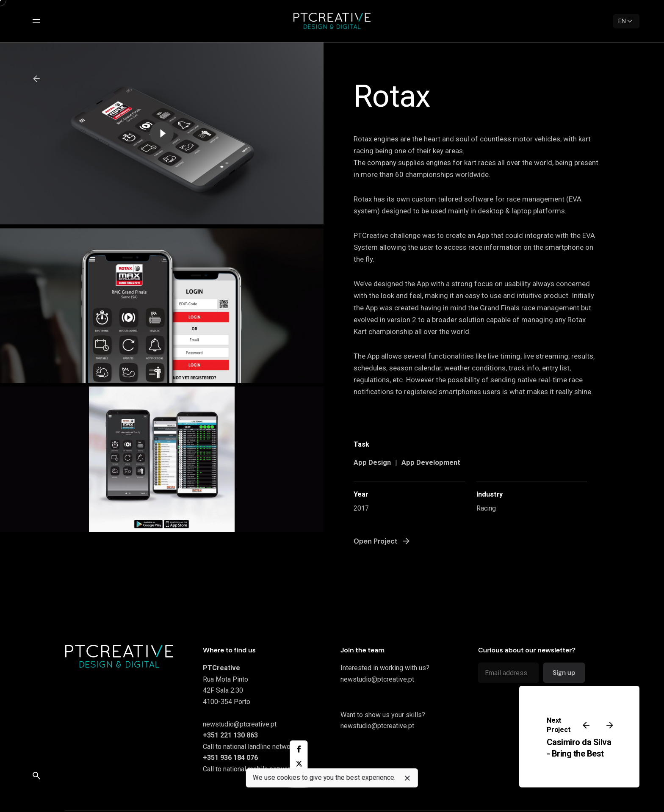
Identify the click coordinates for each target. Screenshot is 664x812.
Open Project (382, 541)
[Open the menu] (36, 21)
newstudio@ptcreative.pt (240, 724)
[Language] (626, 21)
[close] (407, 778)
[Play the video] (162, 133)
